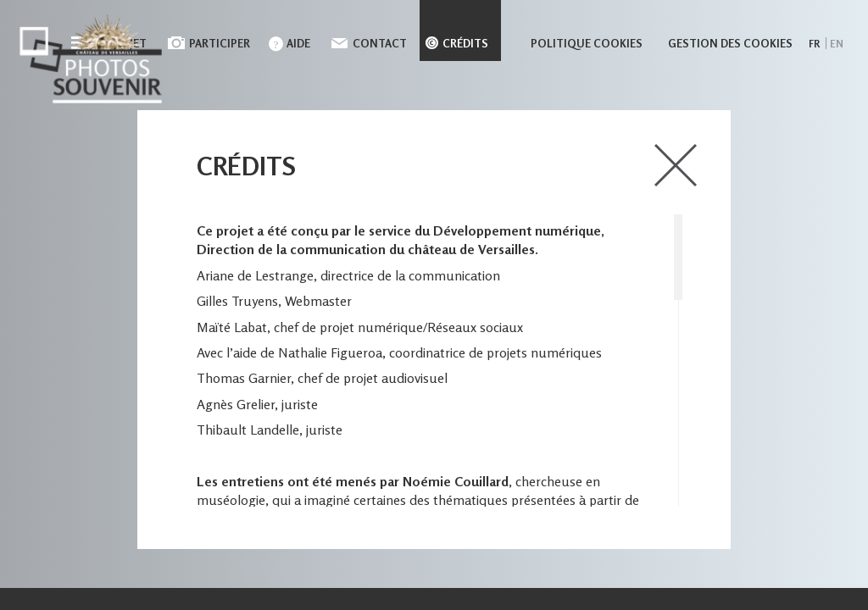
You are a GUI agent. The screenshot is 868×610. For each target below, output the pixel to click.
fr (814, 44)
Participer (220, 43)
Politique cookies (587, 43)
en (837, 44)
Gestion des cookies (730, 43)
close (676, 165)
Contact (380, 43)
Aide (298, 43)
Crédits (465, 43)
